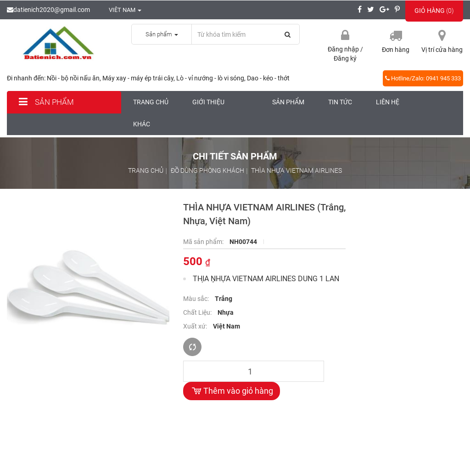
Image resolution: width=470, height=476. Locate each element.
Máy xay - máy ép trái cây (138, 78)
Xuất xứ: (196, 326)
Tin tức (340, 102)
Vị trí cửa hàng (442, 50)
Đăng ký (345, 58)
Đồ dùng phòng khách (207, 170)
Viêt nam (120, 10)
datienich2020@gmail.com (48, 10)
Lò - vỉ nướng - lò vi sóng (210, 78)
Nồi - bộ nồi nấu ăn (73, 78)
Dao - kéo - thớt (268, 78)
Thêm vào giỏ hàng (232, 391)
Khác (142, 124)
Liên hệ (388, 102)
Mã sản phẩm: (204, 242)
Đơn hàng (396, 50)
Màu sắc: (197, 299)
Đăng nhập (344, 49)
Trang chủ (151, 102)
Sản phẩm (45, 102)
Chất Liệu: (198, 312)
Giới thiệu (208, 102)
